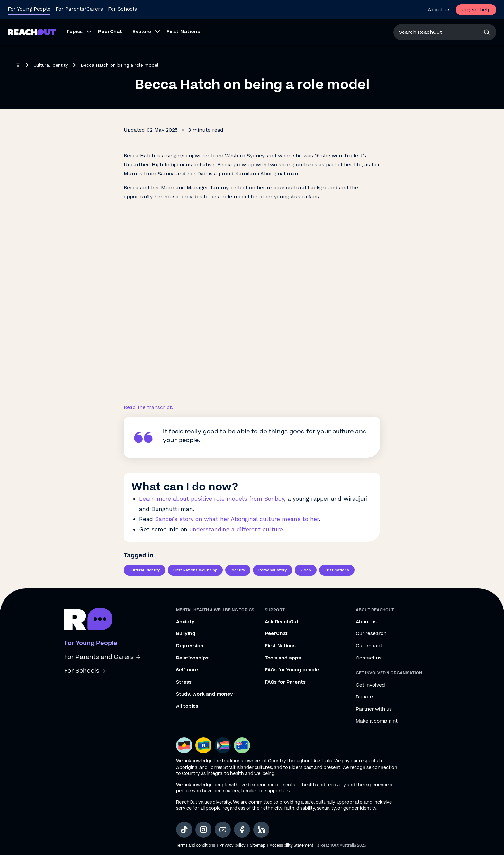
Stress (184, 682)
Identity (238, 570)
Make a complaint (377, 721)
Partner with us (374, 709)
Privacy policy (233, 846)
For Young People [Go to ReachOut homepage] (29, 9)
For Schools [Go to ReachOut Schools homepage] (122, 9)
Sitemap (258, 846)
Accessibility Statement (292, 846)
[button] (77, 32)
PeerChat (110, 31)
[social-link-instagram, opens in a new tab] (203, 830)
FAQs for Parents (285, 682)
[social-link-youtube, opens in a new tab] (223, 830)
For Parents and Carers (103, 657)
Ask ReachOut (282, 622)
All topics (187, 706)
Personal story (273, 570)
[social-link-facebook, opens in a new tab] (242, 830)
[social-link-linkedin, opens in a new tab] (261, 830)
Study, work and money (205, 694)
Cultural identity (51, 65)
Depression (190, 646)
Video (306, 570)
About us (439, 9)
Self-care (187, 670)
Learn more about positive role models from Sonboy (212, 499)
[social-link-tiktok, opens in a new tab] (184, 830)
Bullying (186, 634)
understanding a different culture (236, 529)
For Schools (85, 671)
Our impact (369, 646)
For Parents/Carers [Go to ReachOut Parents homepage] (79, 9)
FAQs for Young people (292, 670)
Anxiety (185, 622)
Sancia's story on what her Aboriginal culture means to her (237, 519)
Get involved (370, 685)
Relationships (192, 658)
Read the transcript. (148, 407)
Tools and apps (283, 658)
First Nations (183, 31)
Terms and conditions (196, 846)
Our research (371, 634)
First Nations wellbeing (195, 570)
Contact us (369, 658)
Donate (364, 697)
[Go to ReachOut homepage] (32, 32)
